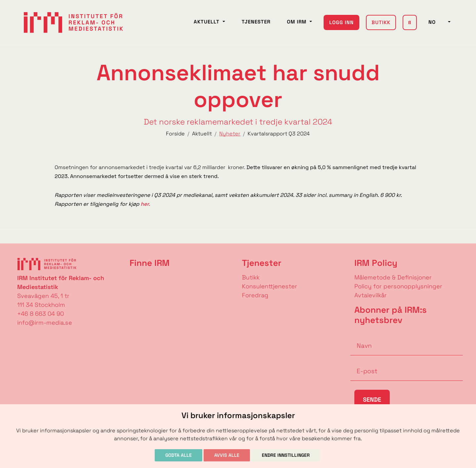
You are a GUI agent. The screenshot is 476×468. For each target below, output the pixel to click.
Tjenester (256, 22)
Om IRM (297, 22)
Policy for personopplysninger (398, 286)
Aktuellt (207, 22)
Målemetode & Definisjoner (393, 277)
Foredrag (255, 295)
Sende (372, 399)
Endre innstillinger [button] (286, 455)
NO (437, 22)
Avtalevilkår (371, 295)
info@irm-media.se (45, 323)
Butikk (381, 22)
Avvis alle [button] (227, 455)
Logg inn (341, 22)
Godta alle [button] (178, 455)
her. (145, 204)
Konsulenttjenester (270, 286)
